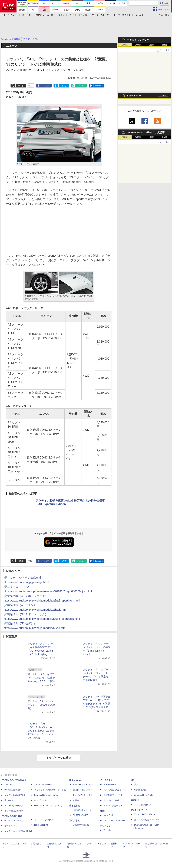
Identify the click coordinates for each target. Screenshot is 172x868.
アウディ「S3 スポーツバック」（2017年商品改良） (41, 705)
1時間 (125, 45)
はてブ (64, 86)
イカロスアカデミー (113, 806)
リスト (31, 86)
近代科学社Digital (81, 825)
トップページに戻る (59, 758)
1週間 (151, 45)
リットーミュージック (83, 785)
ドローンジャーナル (14, 806)
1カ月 (165, 45)
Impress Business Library (46, 795)
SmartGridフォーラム (44, 785)
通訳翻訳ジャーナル (113, 795)
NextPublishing (41, 825)
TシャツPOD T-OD (82, 795)
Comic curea (140, 790)
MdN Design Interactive (115, 821)
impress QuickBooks (144, 795)
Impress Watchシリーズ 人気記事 (146, 132)
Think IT (8, 785)
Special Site (134, 96)
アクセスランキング (138, 40)
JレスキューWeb (111, 800)
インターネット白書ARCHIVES (19, 831)
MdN (102, 811)
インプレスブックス (44, 820)
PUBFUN (135, 800)
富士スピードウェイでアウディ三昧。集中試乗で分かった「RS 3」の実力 (41, 678)
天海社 (137, 785)
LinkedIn (99, 86)
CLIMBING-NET (80, 815)
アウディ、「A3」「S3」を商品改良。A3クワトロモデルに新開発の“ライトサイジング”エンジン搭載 (41, 731)
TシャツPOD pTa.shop (146, 814)
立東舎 (76, 800)
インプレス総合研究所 (15, 795)
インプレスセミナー (44, 800)
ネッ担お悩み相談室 (14, 811)
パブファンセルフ (143, 805)
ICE (133, 780)
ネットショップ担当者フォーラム (50, 790)
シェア (46, 86)
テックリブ (105, 826)
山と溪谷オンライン (82, 810)
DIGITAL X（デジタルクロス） (49, 806)
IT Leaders (9, 800)
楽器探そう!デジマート (84, 790)
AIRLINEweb (110, 785)
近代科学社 (75, 821)
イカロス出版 (106, 780)
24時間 (138, 45)
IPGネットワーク (139, 810)
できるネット (11, 826)
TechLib (107, 830)
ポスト (21, 86)
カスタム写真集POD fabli (147, 820)
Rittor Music (75, 780)
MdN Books (109, 815)
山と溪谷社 (75, 806)
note (81, 86)
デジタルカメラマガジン (16, 821)
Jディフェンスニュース (115, 790)
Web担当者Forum (13, 790)
